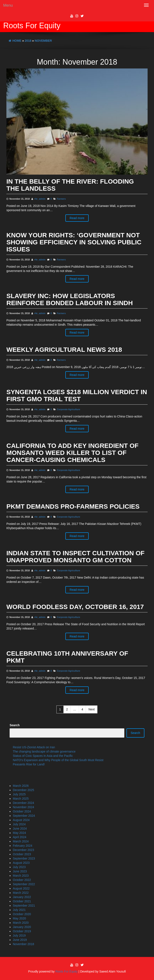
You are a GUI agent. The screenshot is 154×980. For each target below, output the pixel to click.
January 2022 (22, 897)
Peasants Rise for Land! (29, 764)
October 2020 (22, 914)
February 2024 (23, 846)
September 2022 (24, 884)
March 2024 (21, 841)
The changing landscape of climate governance (44, 751)
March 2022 (21, 893)
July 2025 (19, 794)
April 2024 (20, 837)
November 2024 (23, 807)
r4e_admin (40, 199)
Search (15, 725)
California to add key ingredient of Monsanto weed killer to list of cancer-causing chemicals (72, 453)
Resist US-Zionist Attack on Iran (34, 747)
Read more (77, 218)
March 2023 (21, 876)
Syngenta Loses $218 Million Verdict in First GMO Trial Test (77, 395)
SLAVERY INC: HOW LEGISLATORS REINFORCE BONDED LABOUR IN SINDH (70, 299)
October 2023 (22, 854)
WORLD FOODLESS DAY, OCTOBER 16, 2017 (75, 607)
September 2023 (24, 858)
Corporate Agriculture (68, 409)
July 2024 (19, 824)
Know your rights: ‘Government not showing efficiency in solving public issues (74, 242)
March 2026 (21, 786)
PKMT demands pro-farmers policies (73, 506)
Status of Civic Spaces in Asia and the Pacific (43, 756)
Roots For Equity (32, 26)
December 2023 (23, 850)
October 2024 (22, 811)
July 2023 (19, 867)
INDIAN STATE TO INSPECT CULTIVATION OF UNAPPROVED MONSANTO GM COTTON (76, 557)
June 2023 (20, 871)
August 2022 (21, 888)
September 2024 (24, 816)
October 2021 (22, 901)
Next (92, 709)
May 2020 (19, 918)
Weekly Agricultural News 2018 (64, 350)
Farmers (61, 199)
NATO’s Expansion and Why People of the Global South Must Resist (58, 760)
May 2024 (19, 833)
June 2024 (20, 829)
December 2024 (23, 803)
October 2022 (22, 880)
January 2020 (22, 927)
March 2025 (21, 799)
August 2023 (21, 863)
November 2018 (23, 944)
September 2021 (24, 906)
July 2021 (19, 910)
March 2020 (21, 923)
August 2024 (21, 820)
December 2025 (23, 790)
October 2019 (22, 931)
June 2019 (20, 940)
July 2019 (19, 935)
